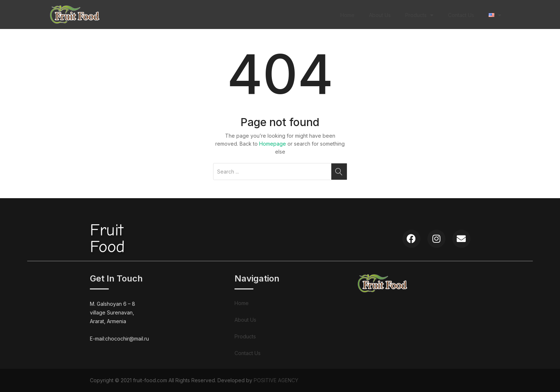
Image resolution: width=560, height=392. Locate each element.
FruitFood (107, 239)
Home (347, 15)
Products (419, 15)
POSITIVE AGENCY (276, 380)
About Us (380, 15)
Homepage (273, 144)
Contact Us (461, 15)
